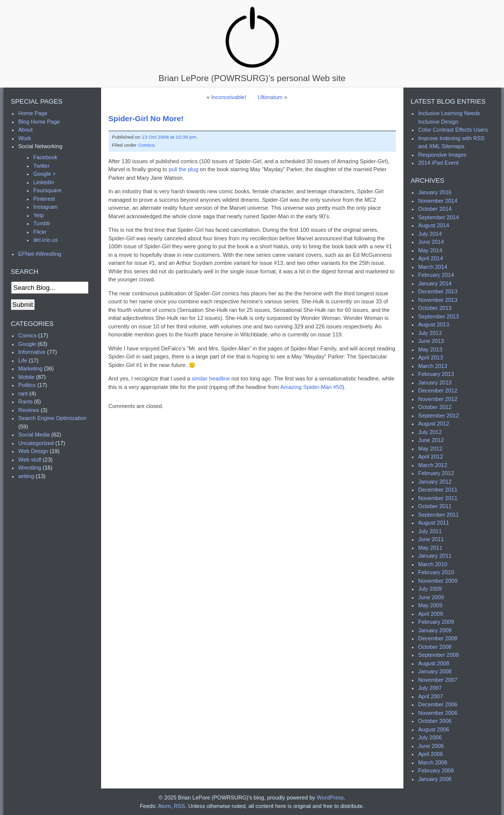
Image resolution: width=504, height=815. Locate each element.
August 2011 (434, 523)
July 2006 (430, 737)
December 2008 (438, 638)
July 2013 (430, 333)
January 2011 (435, 556)
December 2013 (438, 291)
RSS (179, 806)
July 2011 (430, 531)
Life (23, 360)
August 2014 (434, 225)
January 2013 (435, 382)
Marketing (31, 368)
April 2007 (431, 696)
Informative (32, 352)
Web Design (34, 451)
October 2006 (435, 721)
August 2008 (434, 663)
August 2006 (434, 729)
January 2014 (435, 283)
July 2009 (430, 589)
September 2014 (439, 217)
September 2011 (439, 515)
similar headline (211, 378)
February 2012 (436, 473)
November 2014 (438, 201)
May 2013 (430, 349)
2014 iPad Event (439, 163)
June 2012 (431, 440)
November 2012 (438, 399)
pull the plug (183, 169)
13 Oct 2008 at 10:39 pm (169, 137)
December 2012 (438, 390)
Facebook (46, 157)
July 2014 (430, 234)
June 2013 (431, 341)
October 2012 (435, 407)
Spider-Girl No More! (146, 118)
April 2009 (431, 614)
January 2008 (435, 671)
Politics (27, 385)
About (26, 130)
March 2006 (433, 762)
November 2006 (438, 713)
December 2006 (438, 704)
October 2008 (435, 647)
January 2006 (435, 779)
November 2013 (438, 300)
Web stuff (30, 460)
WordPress (330, 797)
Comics (146, 145)
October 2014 (435, 209)
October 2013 (435, 308)
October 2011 (435, 506)
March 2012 (433, 465)
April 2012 (431, 457)
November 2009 (438, 581)
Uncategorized (36, 443)
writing (27, 476)
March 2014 (433, 267)
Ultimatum (270, 97)
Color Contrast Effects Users (453, 130)
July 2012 (430, 432)
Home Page (33, 113)
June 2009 (431, 597)
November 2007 (438, 680)
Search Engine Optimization (53, 418)
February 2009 (436, 622)
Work (25, 138)
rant (23, 393)
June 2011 (431, 539)
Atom (164, 806)
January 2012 (435, 482)
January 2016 (435, 192)
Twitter (42, 166)
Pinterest (44, 199)
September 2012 (439, 416)
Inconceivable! (229, 97)
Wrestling (30, 468)
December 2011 (438, 490)
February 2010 (436, 572)
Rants (26, 401)
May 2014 (430, 250)
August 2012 (434, 424)
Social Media (34, 435)
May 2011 (430, 548)
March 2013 (433, 366)
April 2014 (431, 258)
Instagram (46, 207)
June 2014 (431, 242)
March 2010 (433, 564)
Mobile (27, 377)
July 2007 (430, 688)
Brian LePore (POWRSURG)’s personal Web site (252, 44)
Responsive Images (443, 155)
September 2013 (439, 316)
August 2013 (434, 324)
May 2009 (430, 605)
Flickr (40, 232)
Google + (45, 174)
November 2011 (438, 498)
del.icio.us (46, 240)
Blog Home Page (39, 122)
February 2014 (436, 275)
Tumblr (42, 223)
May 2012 (430, 449)
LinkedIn (44, 182)
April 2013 (431, 357)
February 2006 (436, 770)
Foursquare (48, 190)
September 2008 (439, 655)
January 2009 (435, 630)
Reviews (29, 410)
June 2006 (431, 746)
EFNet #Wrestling (40, 254)
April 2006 (431, 754)
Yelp (39, 215)
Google (27, 344)
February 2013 (436, 374)
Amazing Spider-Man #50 (311, 387)
